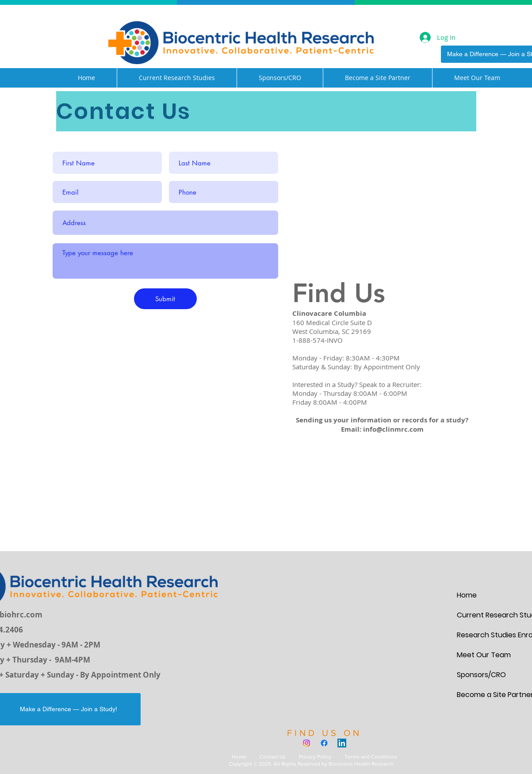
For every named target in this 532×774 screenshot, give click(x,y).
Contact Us (273, 757)
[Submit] (165, 299)
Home (239, 757)
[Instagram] (306, 743)
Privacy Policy (315, 757)
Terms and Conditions (371, 757)
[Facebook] (324, 743)
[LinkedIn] (342, 743)
